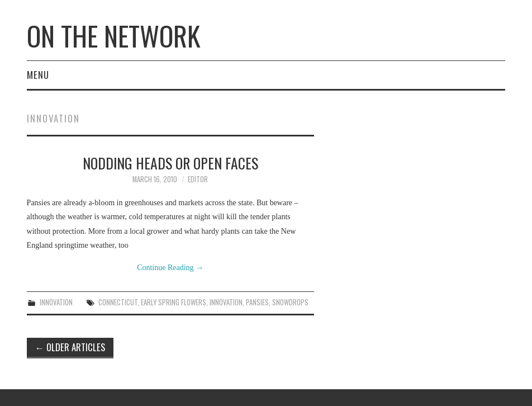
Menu (38, 75)
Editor (198, 179)
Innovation (56, 302)
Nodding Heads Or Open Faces (170, 163)
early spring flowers (174, 302)
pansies (257, 302)
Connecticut (118, 302)
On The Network (113, 36)
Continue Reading (170, 268)
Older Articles (70, 347)
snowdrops (290, 302)
